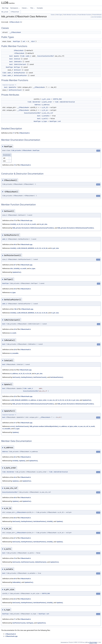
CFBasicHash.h (16, 22)
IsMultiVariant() (41, 562)
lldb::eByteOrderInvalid (65, 102)
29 (15, 329)
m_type (44, 121)
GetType (17, 67)
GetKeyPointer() (27, 377)
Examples (40, 8)
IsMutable (18, 62)
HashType (16, 41)
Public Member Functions (70, 15)
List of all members (97, 17)
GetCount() (16, 377)
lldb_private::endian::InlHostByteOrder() (44, 426)
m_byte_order (47, 102)
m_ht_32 (45, 107)
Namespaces (15, 8)
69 (15, 579)
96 (15, 244)
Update (16, 56)
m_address (46, 105)
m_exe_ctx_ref (47, 113)
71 (15, 619)
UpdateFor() (17, 272)
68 (15, 497)
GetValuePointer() (57, 377)
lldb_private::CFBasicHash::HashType (25, 150)
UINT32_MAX (57, 99)
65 (15, 457)
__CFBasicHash (15, 32)
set (24, 41)
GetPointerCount (15, 90)
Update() (16, 432)
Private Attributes (97, 15)
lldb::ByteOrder (34, 102)
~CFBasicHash (19, 53)
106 (15, 309)
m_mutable (46, 116)
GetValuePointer (20, 75)
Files (33, 8)
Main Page (5, 8)
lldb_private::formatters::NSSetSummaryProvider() (76, 228)
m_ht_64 (45, 110)
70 (15, 558)
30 (15, 289)
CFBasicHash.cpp (26, 220)
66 (15, 518)
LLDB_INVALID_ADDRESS (26, 248)
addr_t (5, 239)
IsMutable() (17, 582)
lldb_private (5, 12)
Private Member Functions (85, 15)
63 (15, 599)
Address (38, 105)
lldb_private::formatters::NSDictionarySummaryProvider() (33, 228)
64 (15, 477)
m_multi (45, 119)
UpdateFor (13, 87)
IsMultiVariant (20, 64)
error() (13, 426)
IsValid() (13, 224)
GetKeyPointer (19, 73)
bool (11, 56)
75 (15, 220)
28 (15, 349)
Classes (25, 8)
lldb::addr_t (26, 56)
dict (33, 41)
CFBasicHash (15, 12)
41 (15, 423)
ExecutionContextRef (46, 56)
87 (15, 265)
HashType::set (55, 121)
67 (15, 538)
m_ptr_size (46, 99)
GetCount (17, 70)
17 (14, 133)
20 (15, 396)
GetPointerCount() (40, 377)
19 (15, 165)
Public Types (59, 15)
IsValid (17, 59)
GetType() (30, 623)
